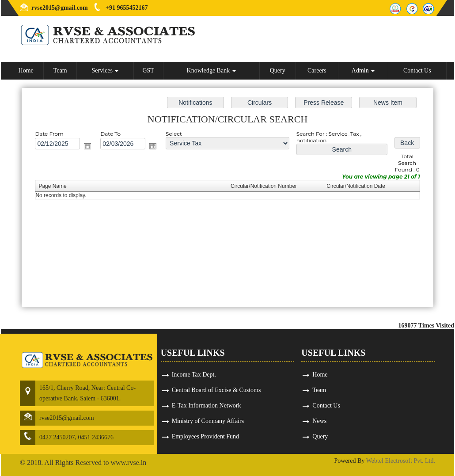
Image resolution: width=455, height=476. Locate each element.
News (319, 421)
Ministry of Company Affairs (208, 421)
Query (278, 70)
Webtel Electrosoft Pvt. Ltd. (401, 461)
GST (148, 70)
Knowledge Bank (211, 70)
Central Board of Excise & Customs (216, 390)
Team (60, 70)
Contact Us (417, 70)
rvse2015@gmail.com (60, 8)
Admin (363, 70)
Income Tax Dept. (194, 375)
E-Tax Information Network (207, 406)
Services (105, 70)
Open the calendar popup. (87, 146)
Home (26, 70)
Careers (317, 70)
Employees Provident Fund (205, 436)
